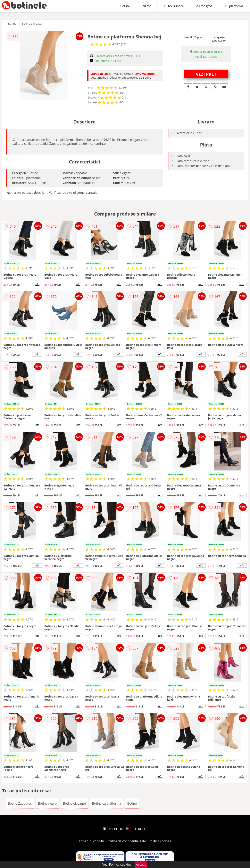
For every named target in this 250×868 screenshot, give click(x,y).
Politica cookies (160, 841)
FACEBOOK (113, 829)
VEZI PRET (206, 74)
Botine (125, 6)
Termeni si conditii (91, 841)
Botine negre (47, 803)
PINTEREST (135, 829)
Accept (141, 864)
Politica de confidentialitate (126, 841)
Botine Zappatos (32, 24)
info (37, 284)
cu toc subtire (174, 6)
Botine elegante (75, 803)
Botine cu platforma (106, 803)
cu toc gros (204, 6)
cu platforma (234, 6)
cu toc (147, 6)
